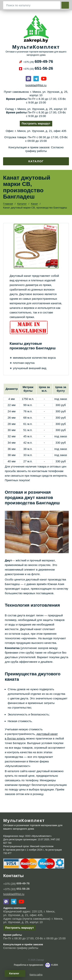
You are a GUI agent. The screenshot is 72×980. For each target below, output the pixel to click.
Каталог (36, 161)
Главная (8, 204)
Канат (34, 204)
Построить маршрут (36, 123)
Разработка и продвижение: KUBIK (36, 965)
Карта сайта (36, 975)
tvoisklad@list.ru (36, 85)
